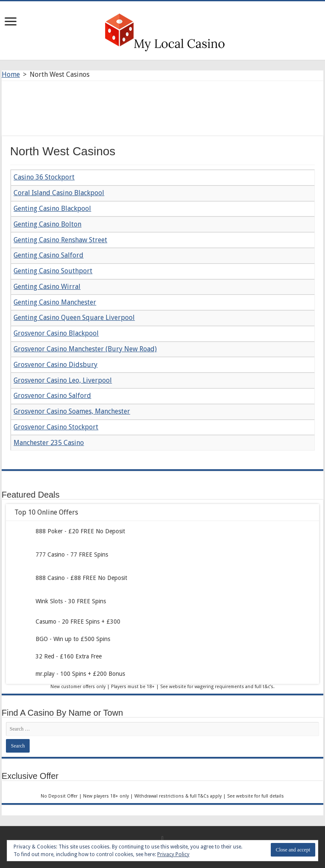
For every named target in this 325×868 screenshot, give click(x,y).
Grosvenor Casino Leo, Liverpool (63, 380)
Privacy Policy (173, 854)
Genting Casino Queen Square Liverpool (74, 318)
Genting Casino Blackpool (52, 209)
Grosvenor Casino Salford (52, 396)
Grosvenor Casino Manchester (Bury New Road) (85, 349)
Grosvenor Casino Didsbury (56, 365)
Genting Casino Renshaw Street (60, 240)
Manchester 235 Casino (49, 443)
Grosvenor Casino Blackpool (56, 333)
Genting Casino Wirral (47, 287)
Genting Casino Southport (53, 271)
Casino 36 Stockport (44, 177)
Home (11, 74)
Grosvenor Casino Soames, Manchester (72, 411)
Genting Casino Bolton (47, 224)
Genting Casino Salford (49, 255)
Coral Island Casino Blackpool (59, 193)
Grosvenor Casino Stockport (56, 427)
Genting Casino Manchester (55, 302)
